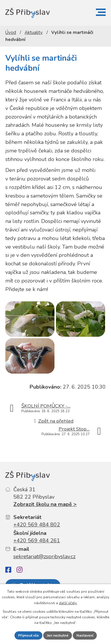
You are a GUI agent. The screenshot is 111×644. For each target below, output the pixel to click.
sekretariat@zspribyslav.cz (44, 556)
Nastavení (85, 635)
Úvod (11, 32)
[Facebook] (8, 570)
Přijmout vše (28, 635)
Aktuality (34, 32)
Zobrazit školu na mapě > (45, 504)
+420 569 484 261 (37, 540)
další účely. (68, 603)
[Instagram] (20, 570)
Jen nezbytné (58, 635)
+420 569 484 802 (37, 525)
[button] (101, 12)
